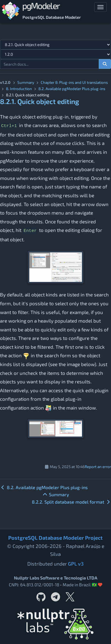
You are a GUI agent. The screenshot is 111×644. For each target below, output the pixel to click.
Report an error (98, 467)
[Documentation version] (55, 54)
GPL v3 (76, 564)
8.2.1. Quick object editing (40, 101)
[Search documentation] (105, 64)
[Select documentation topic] (55, 45)
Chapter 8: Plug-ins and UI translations (74, 82)
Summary (26, 82)
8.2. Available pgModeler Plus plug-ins (44, 487)
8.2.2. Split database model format (71, 502)
